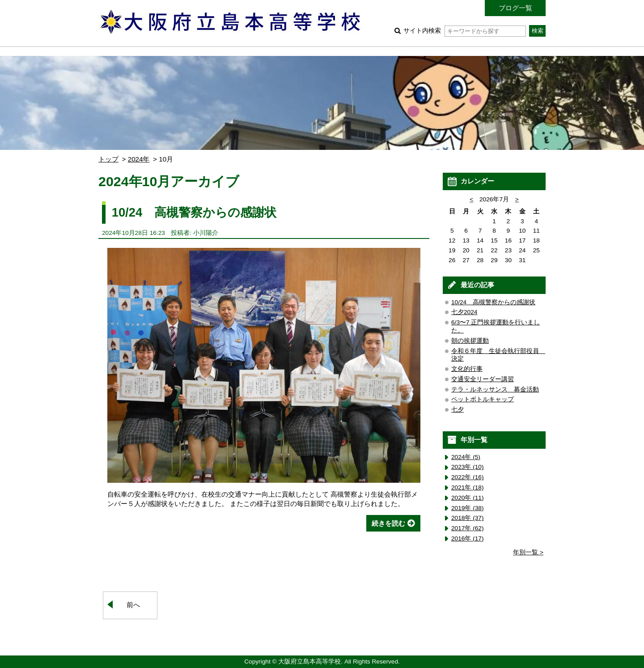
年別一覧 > (528, 552)
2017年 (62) (468, 528)
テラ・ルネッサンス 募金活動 (495, 389)
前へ (133, 605)
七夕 (458, 410)
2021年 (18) (468, 487)
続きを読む (388, 523)
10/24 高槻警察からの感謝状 (194, 212)
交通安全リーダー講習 (483, 379)
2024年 (139, 159)
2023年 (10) (468, 467)
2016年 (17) (468, 538)
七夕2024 (464, 312)
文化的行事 (467, 369)
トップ (108, 159)
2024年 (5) (466, 457)
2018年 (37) (468, 518)
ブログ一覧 (515, 8)
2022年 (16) (468, 477)
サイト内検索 (464, 31)
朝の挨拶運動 (470, 341)
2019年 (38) (468, 508)
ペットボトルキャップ (483, 399)
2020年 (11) (468, 498)
